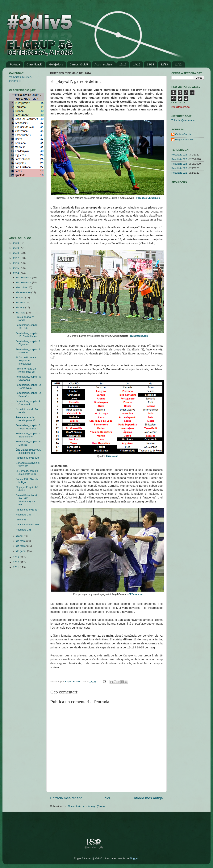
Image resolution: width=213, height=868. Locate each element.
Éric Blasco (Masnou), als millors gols (28, 451)
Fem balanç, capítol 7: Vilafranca (28, 378)
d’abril (20, 536)
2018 (16, 253)
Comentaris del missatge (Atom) (86, 806)
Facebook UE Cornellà (148, 198)
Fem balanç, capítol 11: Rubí (27, 327)
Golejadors (56, 64)
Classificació (34, 64)
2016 (16, 263)
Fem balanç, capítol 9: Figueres (28, 343)
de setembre (24, 292)
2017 (16, 258)
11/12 (178, 64)
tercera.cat (112, 456)
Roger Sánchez (74, 682)
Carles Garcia (183, 134)
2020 (16, 243)
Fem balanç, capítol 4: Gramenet (28, 403)
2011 (16, 567)
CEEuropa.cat (136, 594)
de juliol (21, 302)
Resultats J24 (179, 164)
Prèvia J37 (22, 520)
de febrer (22, 546)
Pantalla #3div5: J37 (27, 510)
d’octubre (22, 287)
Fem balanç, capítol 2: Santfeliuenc (28, 435)
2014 (16, 273)
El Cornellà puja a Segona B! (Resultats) (26, 360)
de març (21, 541)
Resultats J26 (179, 155)
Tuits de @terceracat (183, 120)
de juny (21, 307)
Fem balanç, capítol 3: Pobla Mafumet (28, 427)
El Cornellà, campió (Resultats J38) (27, 472)
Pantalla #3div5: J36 (27, 525)
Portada (15, 64)
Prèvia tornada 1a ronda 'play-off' (26, 370)
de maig (21, 313)
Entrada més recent (66, 798)
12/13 (164, 64)
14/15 (137, 64)
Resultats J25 (179, 159)
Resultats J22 (179, 173)
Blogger (134, 858)
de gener (22, 551)
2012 (16, 562)
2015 (16, 268)
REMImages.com (139, 336)
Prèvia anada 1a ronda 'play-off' (25, 419)
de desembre (24, 277)
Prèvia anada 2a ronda (25, 318)
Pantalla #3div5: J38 (27, 458)
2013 (16, 557)
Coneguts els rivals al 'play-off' (28, 464)
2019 (16, 248)
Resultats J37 (23, 515)
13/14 (150, 64)
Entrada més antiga (147, 798)
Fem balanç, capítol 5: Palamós (28, 394)
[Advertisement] (21, 207)
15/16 (123, 64)
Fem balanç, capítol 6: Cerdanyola (28, 386)
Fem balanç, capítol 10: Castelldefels (27, 335)
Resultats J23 (179, 168)
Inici (107, 798)
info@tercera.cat (181, 107)
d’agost (21, 298)
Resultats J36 (23, 530)
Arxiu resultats (104, 64)
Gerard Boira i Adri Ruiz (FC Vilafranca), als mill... (26, 500)
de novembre (24, 282)
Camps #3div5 (79, 64)
